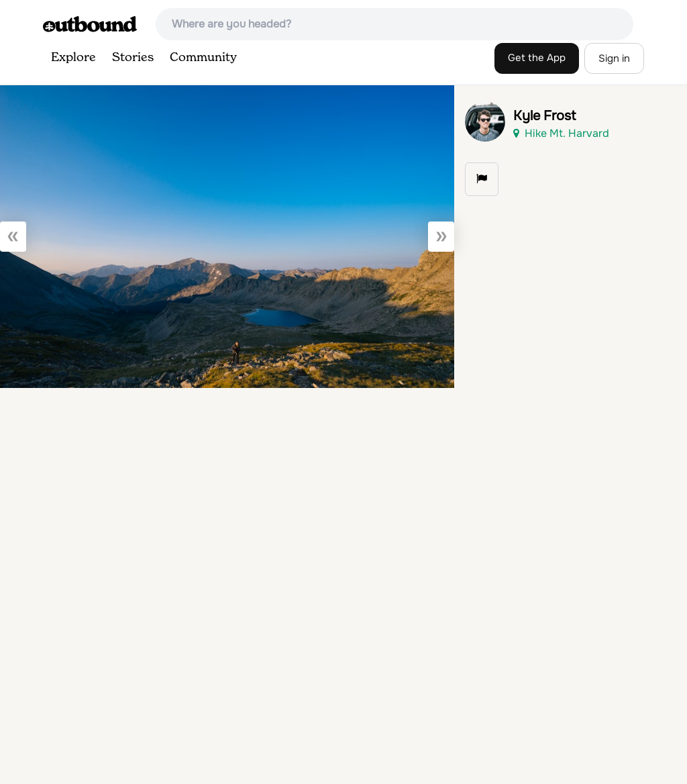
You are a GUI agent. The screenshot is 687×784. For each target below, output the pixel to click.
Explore (73, 58)
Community (203, 58)
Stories (133, 58)
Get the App (537, 58)
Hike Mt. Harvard (561, 133)
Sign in (614, 58)
